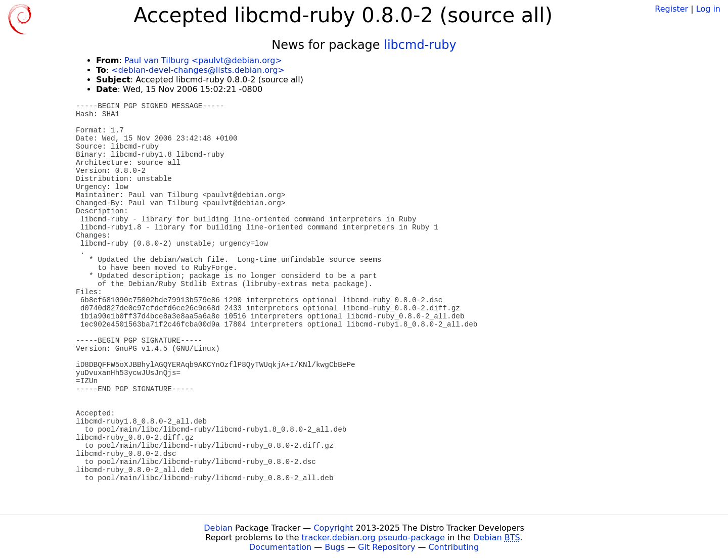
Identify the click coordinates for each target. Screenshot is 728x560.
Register (671, 9)
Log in (708, 9)
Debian (218, 528)
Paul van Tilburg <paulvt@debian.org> (203, 60)
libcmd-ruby (420, 45)
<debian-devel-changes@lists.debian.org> (198, 70)
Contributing (454, 547)
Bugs (335, 547)
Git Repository (386, 547)
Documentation (280, 547)
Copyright (333, 528)
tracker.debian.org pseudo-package (373, 538)
